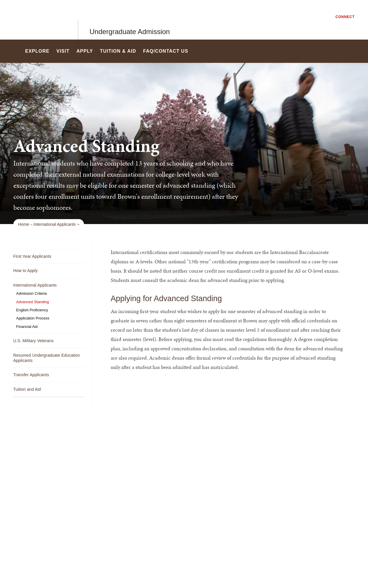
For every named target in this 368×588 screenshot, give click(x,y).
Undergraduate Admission (130, 20)
